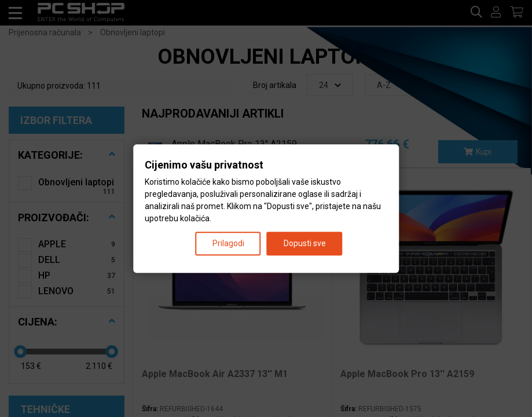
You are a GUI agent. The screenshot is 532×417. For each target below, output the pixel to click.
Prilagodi (228, 243)
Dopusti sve (305, 243)
